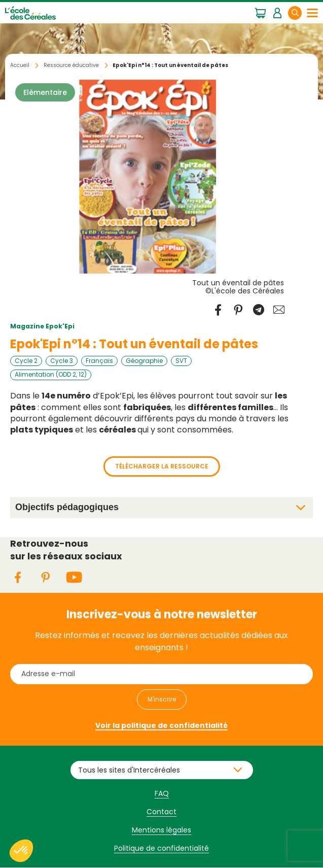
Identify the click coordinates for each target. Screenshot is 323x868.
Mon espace (277, 12)
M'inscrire (162, 699)
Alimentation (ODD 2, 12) (51, 375)
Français (99, 361)
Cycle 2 (26, 361)
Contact (161, 812)
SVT (181, 361)
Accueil (20, 65)
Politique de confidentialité (161, 848)
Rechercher (301, 12)
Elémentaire (45, 92)
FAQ (162, 793)
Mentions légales (161, 830)
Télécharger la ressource (162, 466)
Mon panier (260, 12)
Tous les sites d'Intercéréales (129, 770)
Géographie (144, 361)
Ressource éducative (71, 65)
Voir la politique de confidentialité (161, 725)
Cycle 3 (62, 361)
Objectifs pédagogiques (67, 507)
